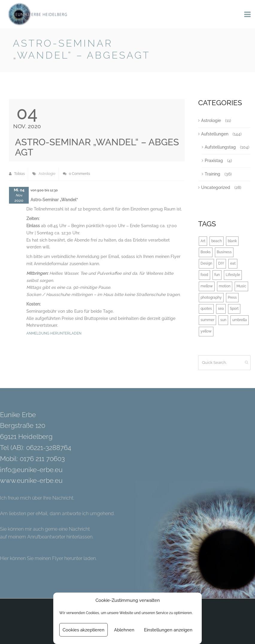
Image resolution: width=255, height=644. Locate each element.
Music (241, 286)
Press (232, 297)
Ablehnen (124, 630)
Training (212, 174)
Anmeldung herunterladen (54, 333)
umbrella (240, 320)
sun (223, 320)
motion (225, 286)
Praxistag (214, 161)
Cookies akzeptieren (84, 630)
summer (207, 320)
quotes (206, 309)
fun (217, 275)
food (204, 275)
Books (206, 252)
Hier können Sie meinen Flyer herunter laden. (48, 558)
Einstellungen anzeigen (168, 630)
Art (203, 241)
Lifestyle (233, 275)
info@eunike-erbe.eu (31, 470)
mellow (207, 286)
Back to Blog (227, 44)
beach (217, 241)
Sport (234, 309)
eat (233, 263)
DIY (221, 263)
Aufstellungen (215, 134)
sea (221, 309)
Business (224, 252)
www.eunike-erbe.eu (31, 480)
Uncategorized (216, 187)
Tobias (17, 174)
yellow (206, 331)
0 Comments (76, 174)
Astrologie (47, 174)
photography (211, 297)
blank (232, 241)
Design (206, 263)
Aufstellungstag (220, 147)
